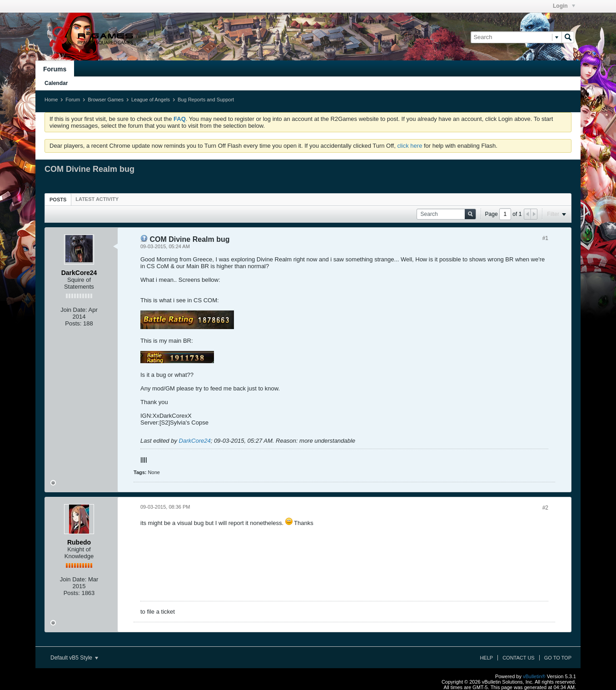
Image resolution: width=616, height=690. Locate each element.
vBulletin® (534, 676)
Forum (73, 100)
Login (564, 6)
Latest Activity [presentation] (97, 199)
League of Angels (151, 100)
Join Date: (74, 310)
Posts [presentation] (58, 200)
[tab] (58, 199)
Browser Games (106, 100)
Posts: (73, 323)
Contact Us (519, 658)
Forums (55, 69)
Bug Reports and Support (206, 100)
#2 (545, 508)
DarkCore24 (195, 441)
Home (51, 100)
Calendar (56, 83)
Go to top (558, 658)
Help (486, 658)
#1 (545, 238)
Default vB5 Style (74, 658)
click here (410, 146)
